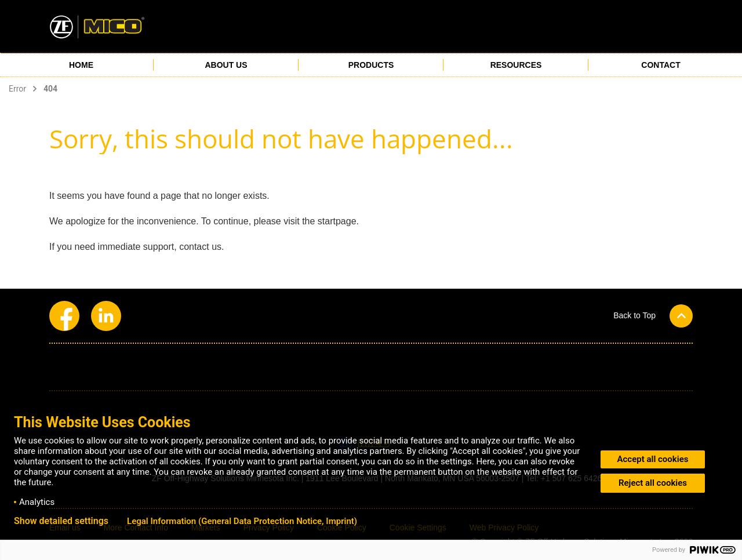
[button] (653, 315)
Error (17, 89)
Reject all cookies (653, 483)
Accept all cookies (653, 459)
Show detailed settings (61, 521)
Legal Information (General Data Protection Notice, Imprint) (242, 521)
